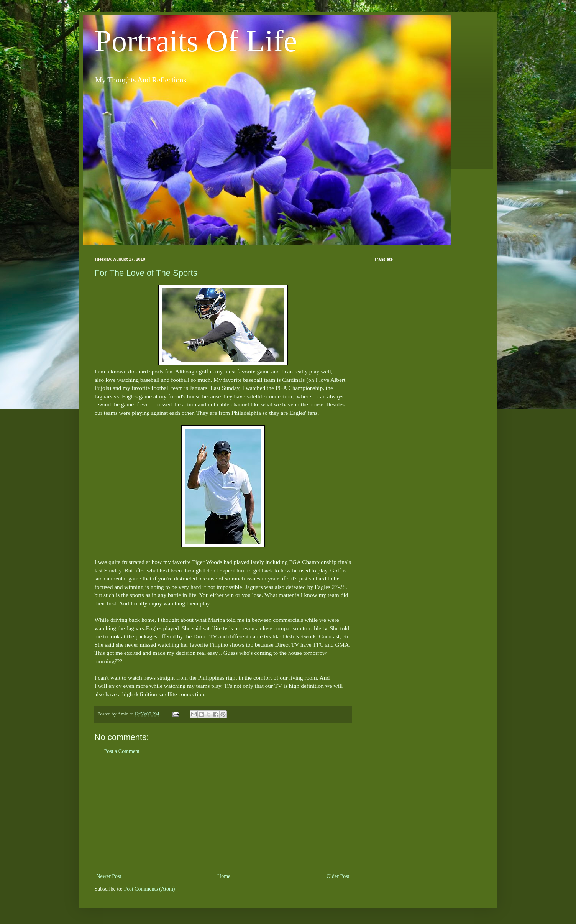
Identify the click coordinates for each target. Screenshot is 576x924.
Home (224, 876)
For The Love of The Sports (146, 273)
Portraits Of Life (196, 41)
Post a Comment (122, 751)
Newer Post (109, 876)
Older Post (338, 876)
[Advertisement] (223, 814)
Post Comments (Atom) (150, 889)
